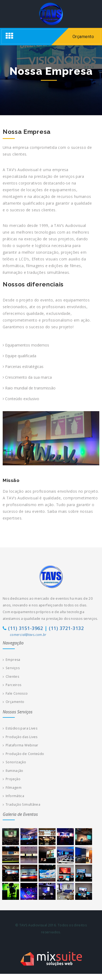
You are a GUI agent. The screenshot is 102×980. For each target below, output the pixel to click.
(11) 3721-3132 (66, 628)
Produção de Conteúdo (23, 754)
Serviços (11, 668)
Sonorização (14, 762)
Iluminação (13, 771)
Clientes (11, 677)
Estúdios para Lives (20, 728)
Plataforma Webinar (21, 745)
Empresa (12, 660)
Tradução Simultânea (21, 804)
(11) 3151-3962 (25, 628)
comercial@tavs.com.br (28, 635)
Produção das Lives (20, 737)
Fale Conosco (15, 693)
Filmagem (12, 788)
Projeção (12, 779)
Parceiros (12, 685)
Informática (13, 796)
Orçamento (13, 702)
